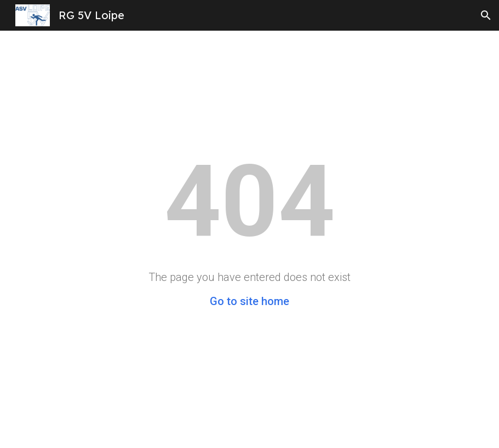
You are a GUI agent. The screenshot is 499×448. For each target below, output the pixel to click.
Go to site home (249, 301)
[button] (486, 15)
